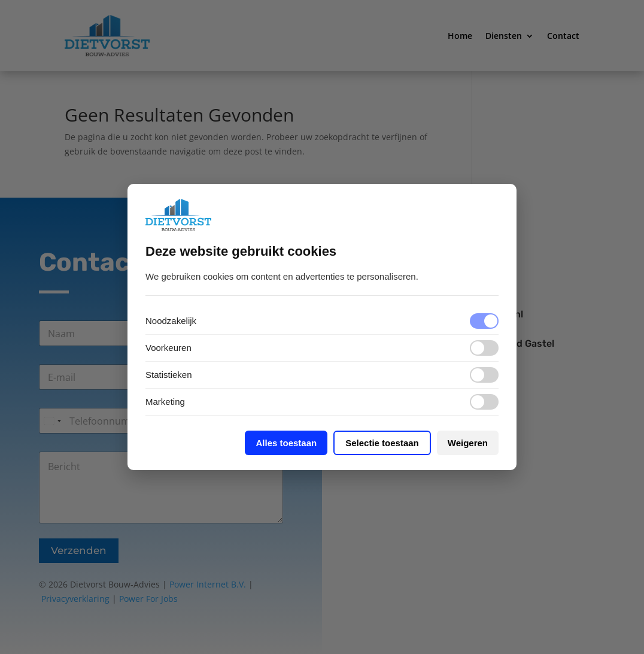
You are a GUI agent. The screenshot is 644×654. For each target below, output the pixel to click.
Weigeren (468, 443)
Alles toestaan (286, 443)
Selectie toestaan (382, 443)
